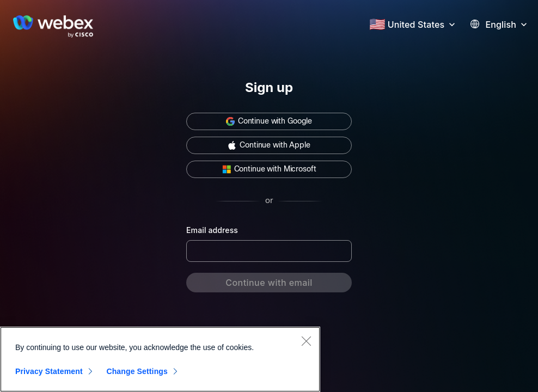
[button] (423, 23)
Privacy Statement (49, 371)
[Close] (306, 341)
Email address (212, 230)
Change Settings (137, 371)
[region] (160, 359)
